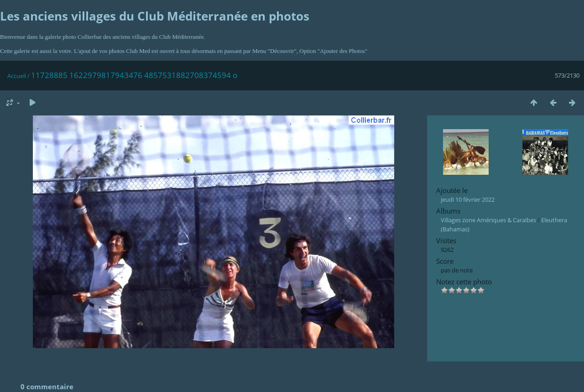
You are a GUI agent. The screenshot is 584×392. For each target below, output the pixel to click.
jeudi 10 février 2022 (468, 199)
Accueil (17, 76)
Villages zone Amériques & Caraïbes (488, 220)
